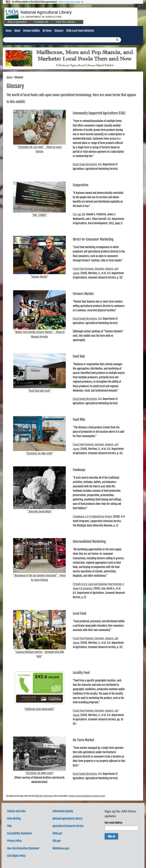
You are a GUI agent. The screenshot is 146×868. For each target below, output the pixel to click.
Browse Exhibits (31, 31)
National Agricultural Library (46, 12)
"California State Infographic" (40, 709)
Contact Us (41, 22)
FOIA (10, 826)
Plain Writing (14, 819)
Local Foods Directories (85, 164)
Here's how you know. (70, 2)
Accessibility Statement (19, 833)
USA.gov (57, 841)
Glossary (59, 31)
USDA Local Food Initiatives (80, 31)
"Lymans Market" (39, 277)
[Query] (62, 40)
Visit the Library (65, 22)
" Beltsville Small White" (39, 512)
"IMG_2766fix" (39, 215)
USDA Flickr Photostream (44, 796)
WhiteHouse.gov (61, 848)
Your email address (113, 823)
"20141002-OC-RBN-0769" (39, 454)
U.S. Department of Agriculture (41, 17)
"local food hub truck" (39, 391)
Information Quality (63, 811)
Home (9, 31)
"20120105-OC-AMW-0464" (40, 773)
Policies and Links (16, 811)
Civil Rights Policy (17, 856)
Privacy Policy (14, 841)
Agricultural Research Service (68, 826)
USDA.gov (57, 833)
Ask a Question (17, 22)
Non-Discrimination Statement (23, 848)
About (17, 31)
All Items (47, 31)
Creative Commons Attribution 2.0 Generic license (87, 796)
